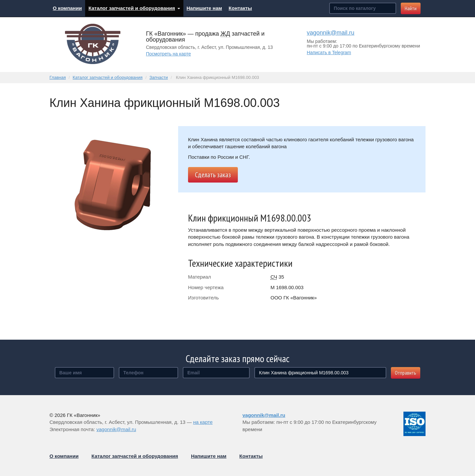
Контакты (240, 8)
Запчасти (159, 77)
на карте (203, 422)
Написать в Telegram (329, 52)
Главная (58, 77)
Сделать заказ (213, 175)
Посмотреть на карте (169, 54)
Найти (411, 8)
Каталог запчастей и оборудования (134, 8)
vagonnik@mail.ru (331, 33)
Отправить (406, 373)
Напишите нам (205, 8)
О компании (67, 8)
